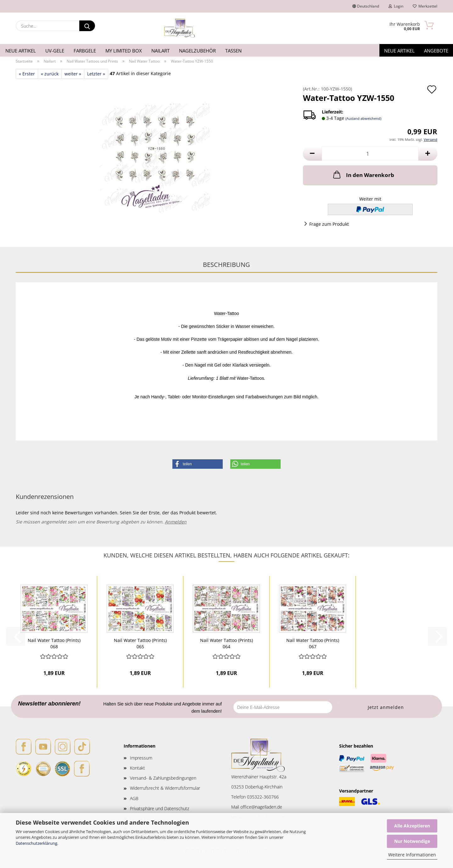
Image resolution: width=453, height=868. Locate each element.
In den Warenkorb (363, 174)
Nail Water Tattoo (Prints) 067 (313, 643)
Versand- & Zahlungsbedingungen (163, 778)
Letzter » (96, 74)
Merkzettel (425, 6)
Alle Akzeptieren (412, 826)
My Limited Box (124, 51)
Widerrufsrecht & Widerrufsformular (165, 788)
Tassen (233, 51)
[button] (312, 154)
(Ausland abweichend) (363, 118)
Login (396, 6)
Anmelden (176, 522)
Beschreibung (226, 265)
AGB (134, 798)
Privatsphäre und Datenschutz (159, 808)
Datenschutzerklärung (36, 843)
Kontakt (137, 768)
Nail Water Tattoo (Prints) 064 (226, 643)
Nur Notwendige (412, 841)
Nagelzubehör (197, 51)
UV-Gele (55, 51)
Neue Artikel (21, 51)
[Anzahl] (370, 154)
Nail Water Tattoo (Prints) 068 (54, 643)
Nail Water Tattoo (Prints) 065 (140, 643)
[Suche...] (87, 26)
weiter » (73, 74)
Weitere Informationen (412, 855)
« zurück (50, 74)
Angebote (436, 51)
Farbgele (85, 51)
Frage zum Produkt (329, 224)
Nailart (160, 51)
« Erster (27, 74)
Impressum (141, 758)
